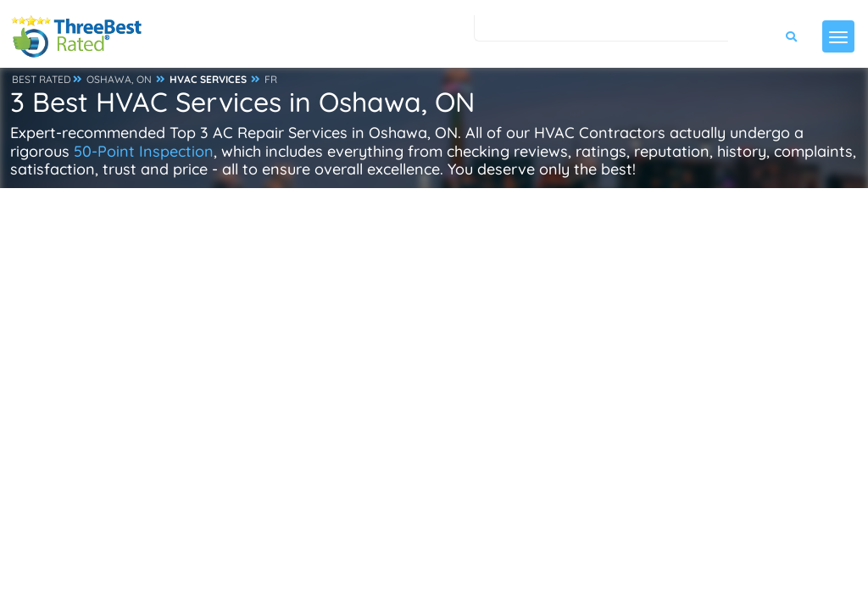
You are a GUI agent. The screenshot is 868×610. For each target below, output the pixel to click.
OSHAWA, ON (119, 79)
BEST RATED (42, 79)
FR (271, 79)
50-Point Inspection (144, 151)
